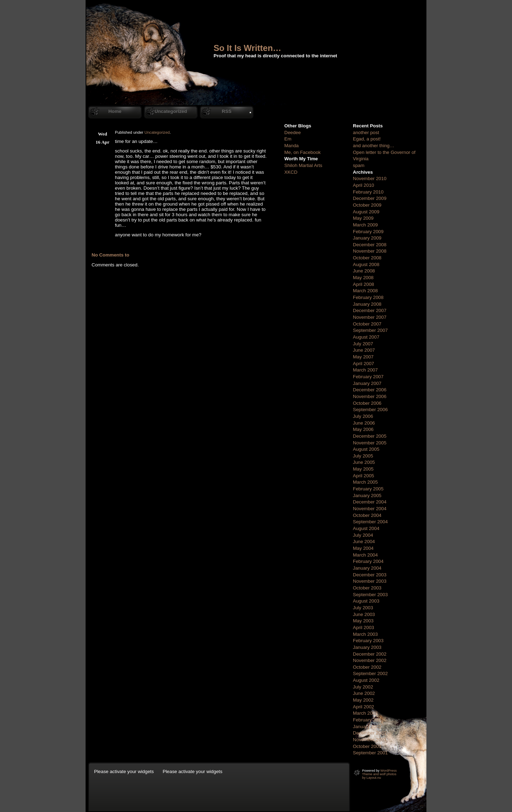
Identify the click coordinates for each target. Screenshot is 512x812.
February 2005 (368, 489)
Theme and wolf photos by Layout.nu (379, 776)
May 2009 (363, 218)
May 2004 (363, 548)
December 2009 (370, 198)
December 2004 (370, 502)
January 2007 (367, 383)
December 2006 (370, 390)
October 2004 (367, 515)
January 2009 (367, 238)
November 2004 (370, 509)
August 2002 (366, 680)
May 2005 (363, 469)
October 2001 (367, 746)
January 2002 (367, 727)
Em (288, 139)
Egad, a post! (367, 139)
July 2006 (363, 416)
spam (359, 165)
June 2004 (364, 542)
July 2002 (363, 687)
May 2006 (363, 429)
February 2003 (368, 641)
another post (366, 133)
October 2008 (367, 258)
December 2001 (370, 733)
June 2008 (364, 271)
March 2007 (365, 370)
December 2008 (370, 245)
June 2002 (364, 693)
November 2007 (370, 317)
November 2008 (370, 251)
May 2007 (363, 357)
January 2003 (367, 647)
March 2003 (365, 634)
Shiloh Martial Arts (303, 165)
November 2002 (370, 660)
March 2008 (365, 291)
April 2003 (363, 627)
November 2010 (370, 178)
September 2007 (370, 330)
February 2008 (368, 297)
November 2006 (370, 396)
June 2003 (364, 614)
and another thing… (374, 146)
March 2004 (365, 555)
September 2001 (370, 753)
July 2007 (363, 344)
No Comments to (110, 255)
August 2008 (366, 264)
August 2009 (366, 212)
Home (115, 111)
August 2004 (366, 528)
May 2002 (363, 700)
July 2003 (363, 608)
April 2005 (363, 476)
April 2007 (363, 364)
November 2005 (370, 443)
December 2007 (370, 310)
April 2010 (363, 185)
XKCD (291, 172)
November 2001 (370, 740)
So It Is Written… (248, 48)
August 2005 (366, 449)
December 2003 (370, 575)
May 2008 (363, 278)
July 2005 (363, 456)
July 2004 (363, 535)
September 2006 (370, 410)
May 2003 (363, 621)
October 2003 (367, 588)
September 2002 (370, 673)
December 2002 (370, 654)
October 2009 (367, 205)
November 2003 (370, 581)
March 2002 (365, 713)
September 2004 (370, 522)
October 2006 (367, 403)
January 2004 (367, 568)
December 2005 (370, 436)
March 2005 (365, 482)
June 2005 (364, 462)
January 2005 (367, 496)
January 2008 (367, 304)
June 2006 (364, 423)
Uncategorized (171, 111)
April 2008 (363, 284)
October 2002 (367, 667)
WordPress (389, 771)
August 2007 (366, 337)
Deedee (293, 133)
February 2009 (368, 232)
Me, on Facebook (302, 152)
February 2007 (368, 377)
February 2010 (368, 192)
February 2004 (368, 561)
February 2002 (368, 720)
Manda (292, 146)
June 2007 (364, 350)
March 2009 (365, 225)
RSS (226, 111)
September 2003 (370, 595)
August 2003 (366, 601)
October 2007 (367, 324)
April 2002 (363, 707)
